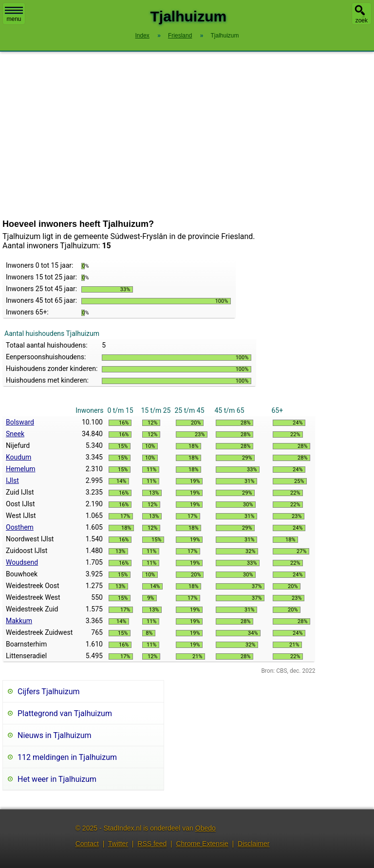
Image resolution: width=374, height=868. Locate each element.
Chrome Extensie (202, 844)
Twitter (118, 844)
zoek (362, 20)
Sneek (15, 434)
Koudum (19, 457)
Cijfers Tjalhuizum (49, 692)
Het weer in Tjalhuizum (57, 779)
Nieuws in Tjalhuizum (55, 735)
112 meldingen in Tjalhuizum (67, 757)
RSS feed (152, 844)
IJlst (12, 480)
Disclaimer (253, 844)
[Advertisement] (187, 135)
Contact (87, 844)
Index (142, 36)
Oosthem (20, 527)
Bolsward (20, 422)
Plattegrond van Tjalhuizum (65, 713)
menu (14, 15)
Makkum (19, 621)
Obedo (206, 828)
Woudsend (22, 562)
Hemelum (21, 469)
